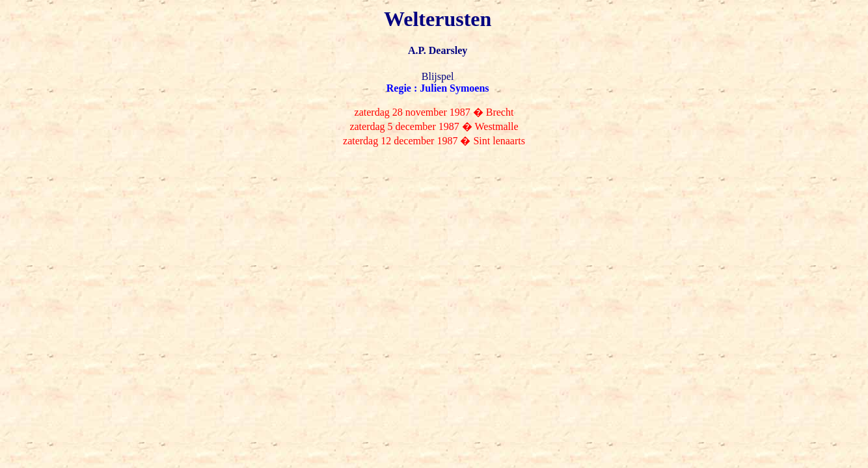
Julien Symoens (454, 88)
